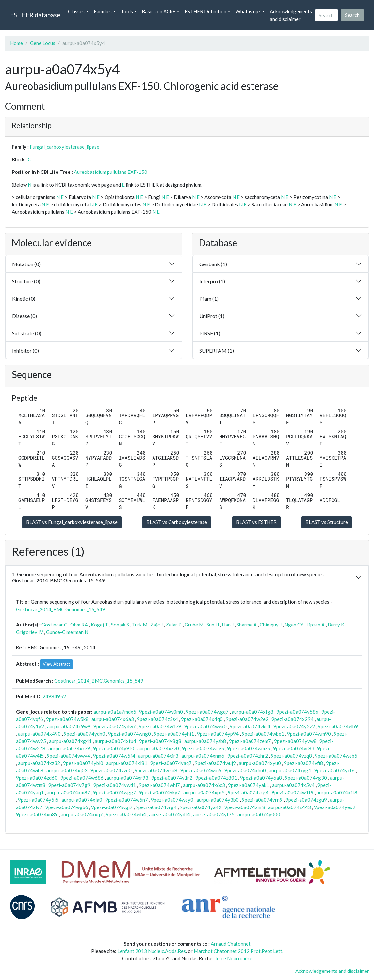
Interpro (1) (212, 281)
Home (16, 43)
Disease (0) (24, 316)
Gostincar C (54, 625)
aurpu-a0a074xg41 (70, 741)
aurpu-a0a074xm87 (68, 792)
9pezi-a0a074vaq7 (171, 763)
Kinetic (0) (24, 299)
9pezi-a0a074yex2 (335, 807)
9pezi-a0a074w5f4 (114, 756)
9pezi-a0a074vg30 (306, 778)
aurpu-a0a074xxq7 (82, 814)
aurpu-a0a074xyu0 (260, 763)
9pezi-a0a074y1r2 (172, 778)
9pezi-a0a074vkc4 (250, 726)
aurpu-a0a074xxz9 (69, 748)
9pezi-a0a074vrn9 (262, 800)
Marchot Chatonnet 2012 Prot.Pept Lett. (238, 951)
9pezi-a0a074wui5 (201, 770)
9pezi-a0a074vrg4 (156, 807)
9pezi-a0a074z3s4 (157, 719)
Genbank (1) (213, 264)
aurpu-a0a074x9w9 (69, 726)
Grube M (194, 625)
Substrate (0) (27, 333)
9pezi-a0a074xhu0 (245, 770)
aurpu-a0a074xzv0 (158, 748)
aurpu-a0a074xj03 (67, 770)
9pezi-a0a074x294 (293, 719)
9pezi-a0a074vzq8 (291, 756)
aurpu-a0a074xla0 (82, 800)
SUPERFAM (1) (217, 350)
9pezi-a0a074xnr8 (245, 807)
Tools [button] (127, 11)
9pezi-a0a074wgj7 (112, 807)
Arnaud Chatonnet (231, 944)
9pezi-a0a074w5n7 (127, 800)
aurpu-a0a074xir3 (158, 756)
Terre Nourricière (233, 958)
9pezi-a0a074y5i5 (38, 800)
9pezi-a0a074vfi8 (303, 763)
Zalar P (174, 625)
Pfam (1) (209, 299)
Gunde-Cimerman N (67, 632)
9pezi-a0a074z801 (216, 778)
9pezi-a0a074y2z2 (294, 726)
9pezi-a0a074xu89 (37, 814)
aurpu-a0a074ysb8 (205, 741)
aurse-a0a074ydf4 (170, 814)
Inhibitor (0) (25, 350)
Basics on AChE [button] (159, 11)
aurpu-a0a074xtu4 (115, 741)
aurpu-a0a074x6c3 (204, 785)
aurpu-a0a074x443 (290, 807)
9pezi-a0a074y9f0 (114, 748)
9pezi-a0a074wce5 (203, 748)
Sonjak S (120, 625)
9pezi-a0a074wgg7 (115, 792)
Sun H (213, 625)
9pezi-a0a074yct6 (334, 770)
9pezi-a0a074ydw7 (115, 726)
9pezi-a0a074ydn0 (84, 734)
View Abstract (56, 664)
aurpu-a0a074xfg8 (252, 712)
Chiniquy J (271, 625)
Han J (228, 625)
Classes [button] (76, 11)
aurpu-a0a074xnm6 (203, 756)
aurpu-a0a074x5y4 (293, 785)
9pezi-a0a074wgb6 (67, 807)
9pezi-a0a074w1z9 (160, 726)
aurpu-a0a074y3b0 (218, 800)
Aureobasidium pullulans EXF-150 (111, 172)
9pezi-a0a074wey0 (172, 800)
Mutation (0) (26, 264)
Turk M (140, 625)
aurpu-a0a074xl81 (127, 763)
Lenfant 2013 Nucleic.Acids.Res (152, 951)
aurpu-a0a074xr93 (127, 778)
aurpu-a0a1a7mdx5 (115, 712)
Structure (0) (26, 281)
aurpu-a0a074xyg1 (290, 770)
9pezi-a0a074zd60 (37, 778)
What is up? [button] (248, 11)
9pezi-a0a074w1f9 (293, 792)
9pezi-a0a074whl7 (159, 785)
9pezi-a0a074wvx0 (205, 726)
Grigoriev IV (30, 632)
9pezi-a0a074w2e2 (247, 719)
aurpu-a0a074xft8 (337, 792)
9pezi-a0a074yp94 (218, 734)
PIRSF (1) (210, 333)
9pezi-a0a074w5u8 (156, 770)
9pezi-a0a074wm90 (309, 734)
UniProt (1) (212, 316)
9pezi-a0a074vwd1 (115, 785)
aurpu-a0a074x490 (39, 734)
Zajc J (156, 625)
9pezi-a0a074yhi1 (174, 734)
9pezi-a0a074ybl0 (83, 763)
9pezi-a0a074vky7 (160, 792)
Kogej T (99, 625)
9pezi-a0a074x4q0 (202, 719)
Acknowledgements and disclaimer (291, 15)
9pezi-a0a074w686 (82, 778)
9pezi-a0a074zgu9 (306, 800)
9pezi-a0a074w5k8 (67, 719)
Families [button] (103, 11)
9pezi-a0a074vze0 (111, 770)
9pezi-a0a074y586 (297, 712)
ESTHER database (35, 15)
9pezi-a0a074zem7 (250, 741)
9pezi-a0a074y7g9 (69, 785)
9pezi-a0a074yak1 (249, 785)
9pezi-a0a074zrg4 (248, 792)
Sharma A (247, 625)
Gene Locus (43, 43)
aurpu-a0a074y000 (259, 814)
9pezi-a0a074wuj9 (215, 763)
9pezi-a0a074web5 (336, 756)
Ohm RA (79, 625)
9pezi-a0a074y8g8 (160, 741)
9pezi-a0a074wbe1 (263, 734)
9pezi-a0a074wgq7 (207, 712)
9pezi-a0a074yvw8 (295, 741)
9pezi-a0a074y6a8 (261, 778)
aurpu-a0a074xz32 (39, 763)
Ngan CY (294, 625)
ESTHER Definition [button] (205, 11)
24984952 (54, 696)
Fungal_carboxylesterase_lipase (65, 147)
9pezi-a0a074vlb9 (338, 726)
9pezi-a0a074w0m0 (161, 712)
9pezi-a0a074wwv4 (68, 756)
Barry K (336, 625)
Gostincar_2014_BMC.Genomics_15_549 (61, 609)
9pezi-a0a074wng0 (130, 734)
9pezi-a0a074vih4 (126, 814)
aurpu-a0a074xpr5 (204, 792)
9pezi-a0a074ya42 (201, 807)
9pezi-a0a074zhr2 (248, 756)
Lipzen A (316, 625)
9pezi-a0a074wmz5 (249, 748)
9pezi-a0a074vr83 (294, 748)
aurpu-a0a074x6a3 (113, 719)
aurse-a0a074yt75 (214, 814)
